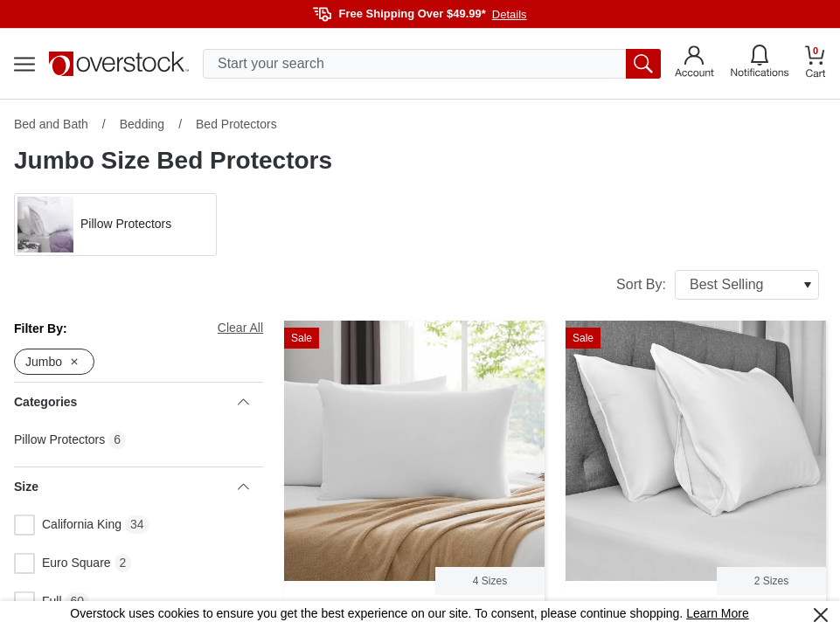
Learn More (718, 613)
